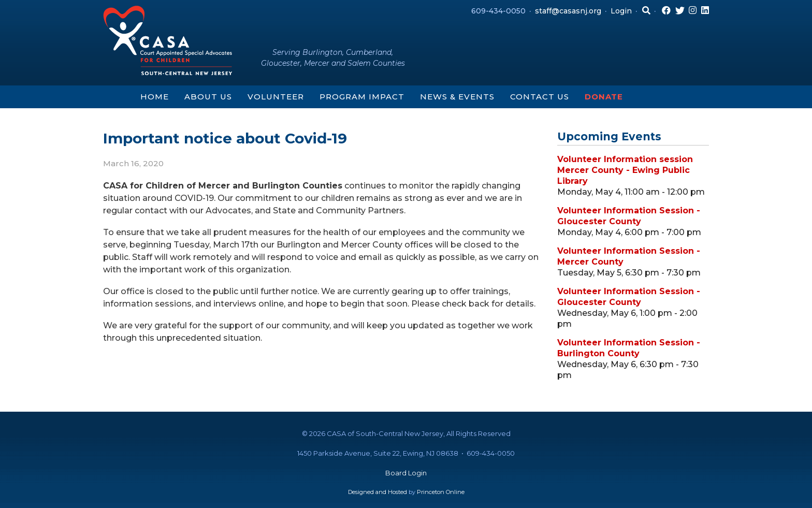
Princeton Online (441, 492)
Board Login (406, 473)
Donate (604, 97)
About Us (208, 97)
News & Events (457, 97)
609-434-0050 (498, 11)
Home (155, 97)
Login (621, 11)
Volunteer (276, 97)
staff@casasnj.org (568, 11)
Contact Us (540, 97)
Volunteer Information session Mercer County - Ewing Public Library (625, 170)
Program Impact (362, 97)
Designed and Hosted (378, 492)
